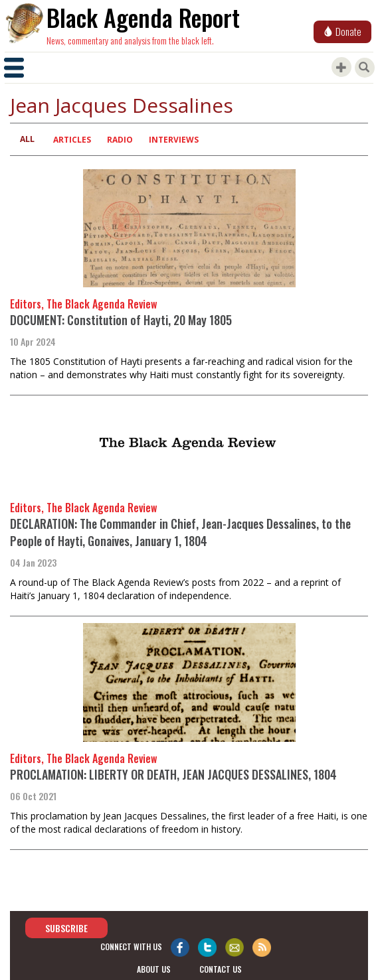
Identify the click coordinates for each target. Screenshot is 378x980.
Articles (72, 140)
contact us (221, 969)
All (27, 139)
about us (154, 969)
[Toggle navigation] (14, 68)
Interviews (174, 140)
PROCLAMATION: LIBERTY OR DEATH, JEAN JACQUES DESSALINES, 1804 (173, 774)
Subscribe (66, 927)
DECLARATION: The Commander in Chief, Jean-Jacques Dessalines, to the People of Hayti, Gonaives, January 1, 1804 (180, 532)
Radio (120, 140)
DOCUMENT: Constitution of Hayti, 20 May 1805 (121, 320)
